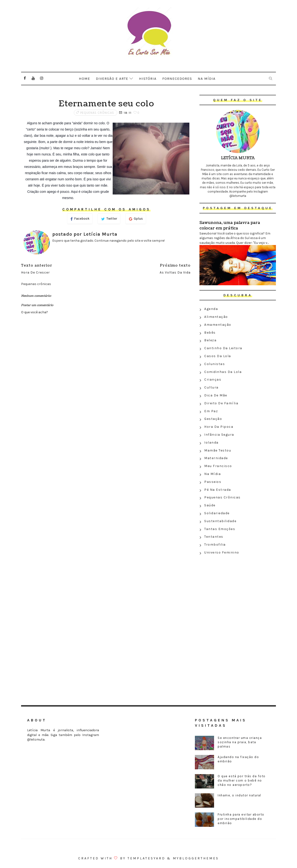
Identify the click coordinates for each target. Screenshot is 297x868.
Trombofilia (215, 545)
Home (84, 79)
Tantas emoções (220, 529)
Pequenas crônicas (97, 113)
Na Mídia (213, 474)
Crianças (213, 380)
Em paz (211, 411)
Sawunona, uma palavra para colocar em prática (230, 225)
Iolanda (211, 443)
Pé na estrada (218, 490)
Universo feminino (222, 552)
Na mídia (207, 79)
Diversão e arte (112, 79)
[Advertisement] (238, 591)
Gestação (213, 419)
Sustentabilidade (220, 521)
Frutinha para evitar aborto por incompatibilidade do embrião (241, 819)
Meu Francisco (218, 466)
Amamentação (218, 325)
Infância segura (219, 435)
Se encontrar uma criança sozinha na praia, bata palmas (240, 742)
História (148, 79)
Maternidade (216, 458)
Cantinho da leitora (223, 348)
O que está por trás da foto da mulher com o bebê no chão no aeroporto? (242, 780)
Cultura (211, 387)
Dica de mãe (216, 395)
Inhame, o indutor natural (239, 795)
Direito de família (221, 403)
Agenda (211, 309)
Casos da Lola (218, 356)
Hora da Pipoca (219, 427)
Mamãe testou (218, 450)
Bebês (210, 333)
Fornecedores (177, 79)
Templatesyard (146, 858)
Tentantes (214, 537)
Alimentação (216, 317)
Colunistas (215, 364)
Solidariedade (217, 513)
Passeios (213, 482)
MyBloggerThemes (196, 858)
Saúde (210, 505)
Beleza (210, 340)
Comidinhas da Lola (223, 372)
